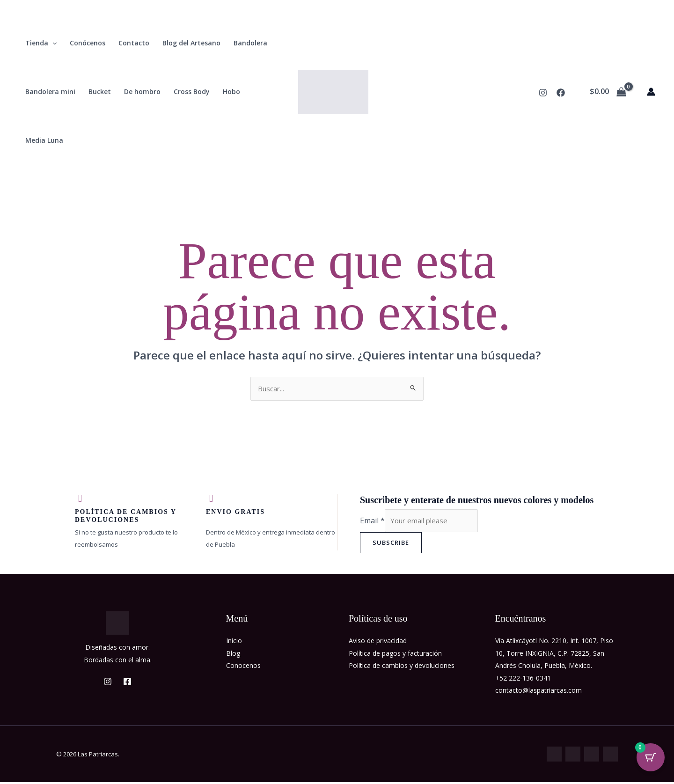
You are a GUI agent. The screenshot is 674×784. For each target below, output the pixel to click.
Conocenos (243, 667)
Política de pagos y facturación (395, 655)
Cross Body (192, 92)
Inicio (234, 642)
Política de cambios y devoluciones (402, 667)
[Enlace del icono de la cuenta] (651, 92)
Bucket (100, 92)
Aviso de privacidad (378, 642)
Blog (233, 655)
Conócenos (88, 43)
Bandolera (250, 43)
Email (372, 522)
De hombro (142, 92)
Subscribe (391, 544)
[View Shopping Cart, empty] (608, 92)
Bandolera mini (50, 92)
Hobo (231, 92)
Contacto (134, 43)
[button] (52, 43)
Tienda (41, 43)
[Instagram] (543, 93)
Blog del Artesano (191, 43)
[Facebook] (561, 93)
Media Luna (44, 140)
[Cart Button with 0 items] (651, 761)
